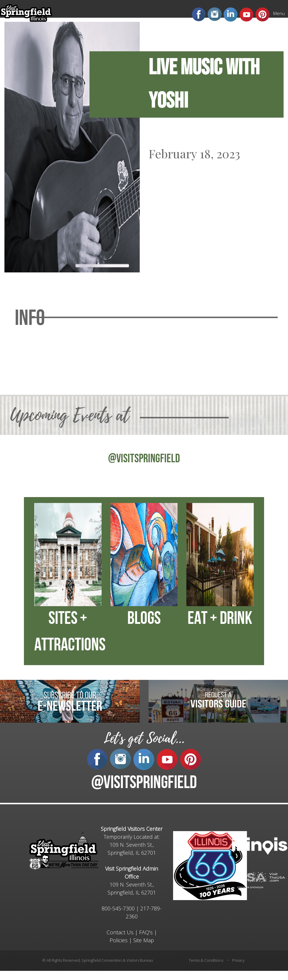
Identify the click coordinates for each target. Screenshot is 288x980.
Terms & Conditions (206, 960)
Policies (119, 940)
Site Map (144, 940)
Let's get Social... (144, 738)
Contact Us (120, 932)
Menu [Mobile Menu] (279, 13)
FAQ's (146, 932)
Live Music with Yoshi (204, 84)
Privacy (238, 960)
